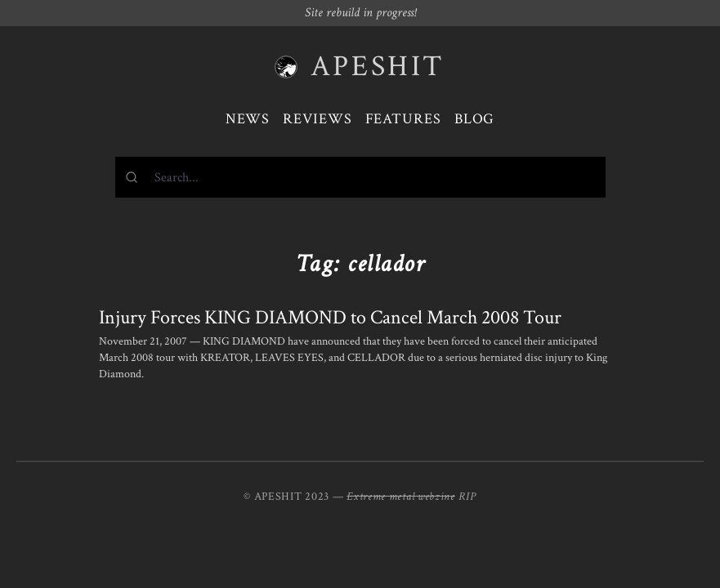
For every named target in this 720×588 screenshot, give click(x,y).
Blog (475, 119)
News (248, 119)
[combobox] (360, 177)
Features (403, 119)
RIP (467, 497)
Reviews (317, 119)
